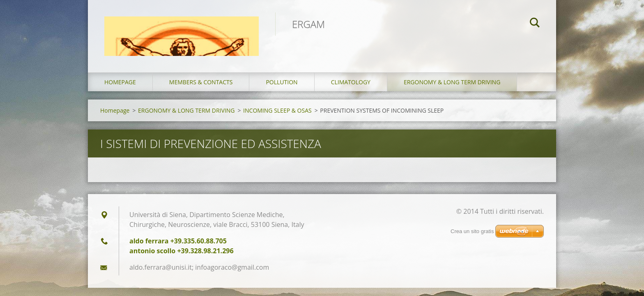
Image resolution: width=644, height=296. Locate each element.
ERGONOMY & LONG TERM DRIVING (452, 82)
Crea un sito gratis (472, 231)
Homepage (120, 82)
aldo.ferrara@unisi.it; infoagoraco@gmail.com (199, 267)
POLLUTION (282, 82)
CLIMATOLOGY (351, 82)
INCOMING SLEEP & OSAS (277, 110)
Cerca (535, 24)
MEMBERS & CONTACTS (201, 82)
